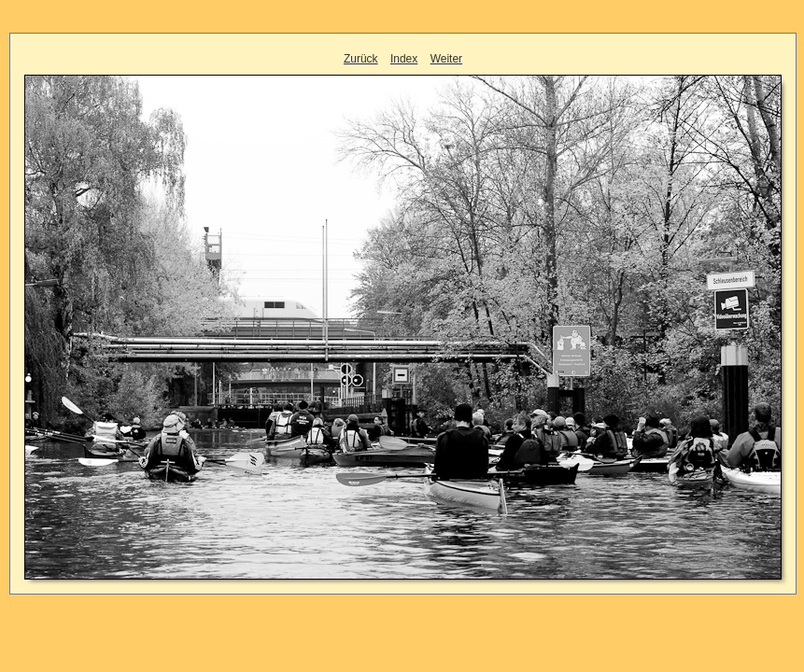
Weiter (446, 59)
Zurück (361, 59)
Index (404, 59)
